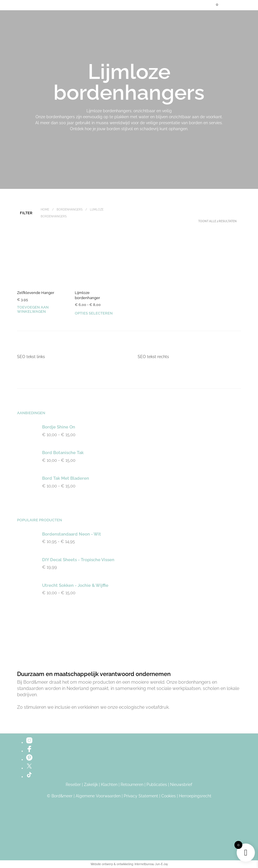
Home (45, 210)
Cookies (169, 796)
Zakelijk (91, 785)
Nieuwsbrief (181, 785)
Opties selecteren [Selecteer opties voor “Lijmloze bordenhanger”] (94, 313)
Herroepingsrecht (195, 796)
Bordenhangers (70, 210)
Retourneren (132, 785)
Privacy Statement (141, 796)
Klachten (109, 785)
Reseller (73, 785)
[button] (213, 5)
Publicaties (157, 785)
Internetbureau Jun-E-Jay (151, 864)
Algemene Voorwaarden (98, 796)
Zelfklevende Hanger (36, 293)
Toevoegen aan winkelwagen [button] (33, 309)
